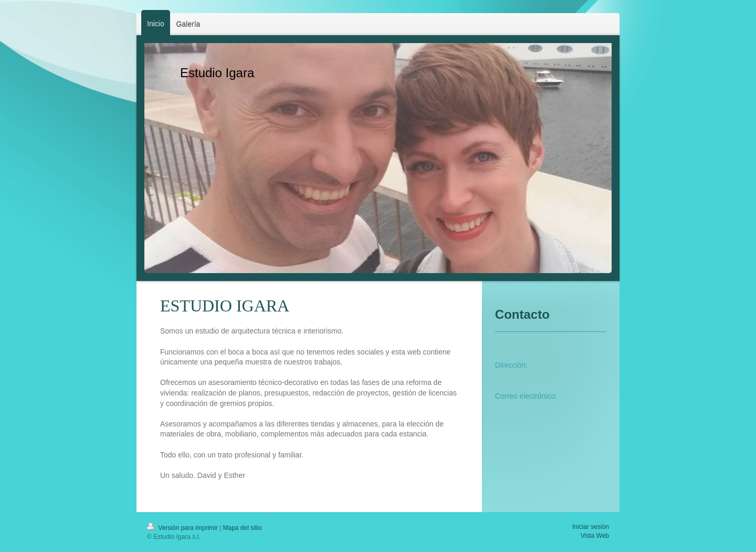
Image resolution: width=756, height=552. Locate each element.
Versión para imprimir (183, 528)
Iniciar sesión (591, 527)
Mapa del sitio (243, 528)
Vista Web (595, 536)
